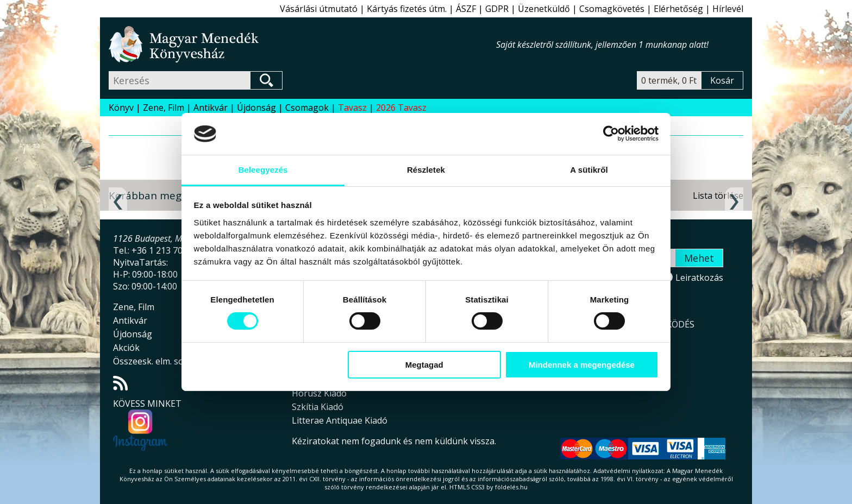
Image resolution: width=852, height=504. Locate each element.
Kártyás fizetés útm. (407, 9)
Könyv (121, 108)
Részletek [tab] (426, 170)
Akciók (126, 348)
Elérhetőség (678, 9)
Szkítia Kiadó (318, 407)
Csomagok (307, 108)
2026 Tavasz (401, 108)
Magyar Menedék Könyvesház (302, 44)
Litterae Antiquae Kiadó (340, 420)
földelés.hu (511, 487)
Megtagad (424, 365)
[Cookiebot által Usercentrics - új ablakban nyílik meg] (611, 134)
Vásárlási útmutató (319, 9)
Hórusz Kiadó (319, 393)
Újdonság (256, 108)
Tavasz (352, 108)
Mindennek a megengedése (582, 365)
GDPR (497, 9)
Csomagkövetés (612, 9)
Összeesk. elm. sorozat (159, 361)
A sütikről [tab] (589, 170)
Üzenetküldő (544, 9)
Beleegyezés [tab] (263, 170)
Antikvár (211, 108)
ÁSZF (466, 9)
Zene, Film (164, 108)
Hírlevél (728, 9)
